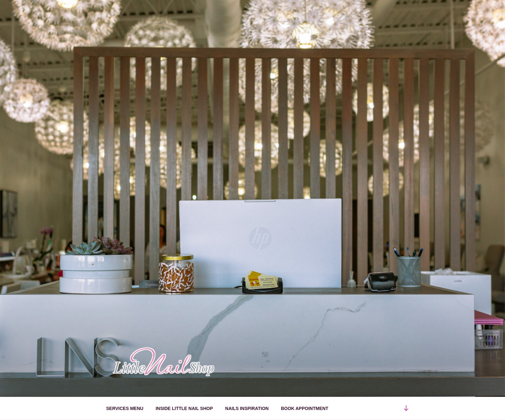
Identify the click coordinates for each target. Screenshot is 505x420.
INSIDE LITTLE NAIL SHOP (184, 408)
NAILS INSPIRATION (247, 408)
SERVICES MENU (125, 408)
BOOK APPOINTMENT (305, 408)
